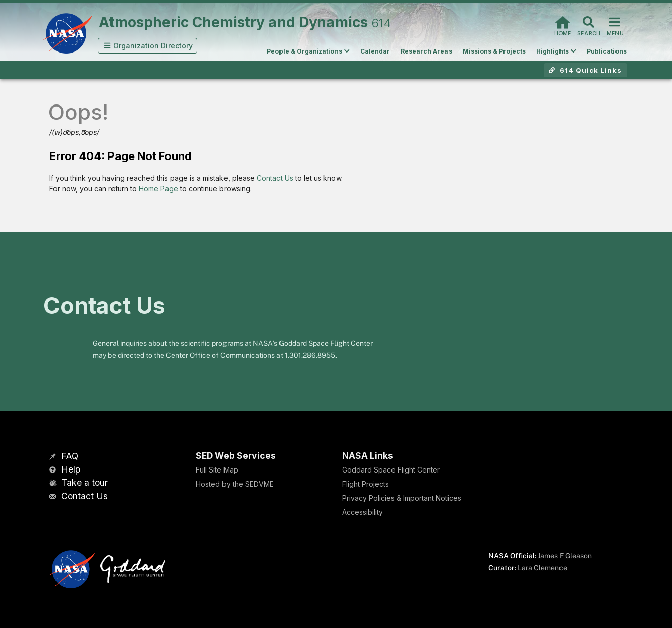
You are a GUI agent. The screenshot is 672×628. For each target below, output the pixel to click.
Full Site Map (217, 470)
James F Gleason (565, 556)
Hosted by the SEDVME (235, 484)
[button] (148, 46)
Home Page (158, 189)
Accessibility (362, 512)
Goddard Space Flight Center (391, 470)
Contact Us (275, 178)
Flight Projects (366, 484)
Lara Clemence (542, 568)
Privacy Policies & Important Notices (402, 498)
